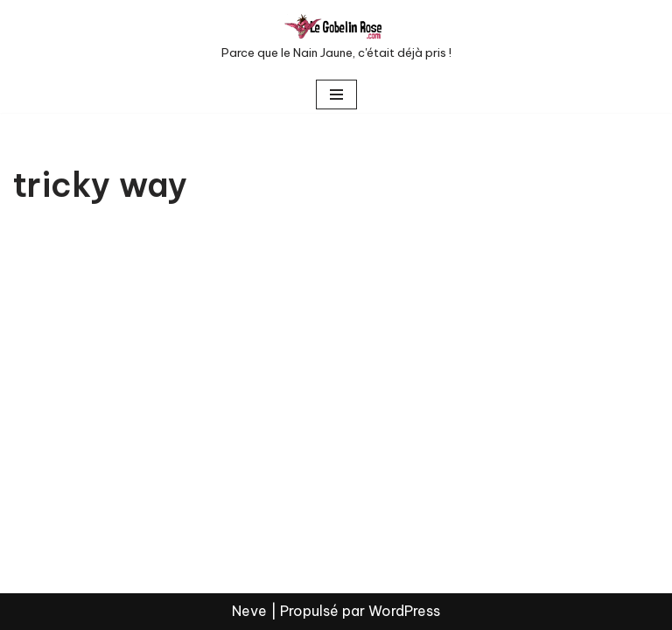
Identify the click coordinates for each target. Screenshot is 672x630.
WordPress (404, 611)
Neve (249, 611)
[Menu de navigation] (336, 94)
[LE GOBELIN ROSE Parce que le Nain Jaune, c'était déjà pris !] (336, 38)
